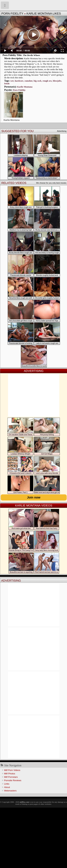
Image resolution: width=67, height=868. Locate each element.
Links (7, 784)
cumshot (28, 81)
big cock (38, 81)
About (7, 787)
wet (12, 81)
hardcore (19, 81)
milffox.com (24, 802)
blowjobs (57, 81)
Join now (34, 497)
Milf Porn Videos (12, 770)
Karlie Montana (25, 87)
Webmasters (10, 791)
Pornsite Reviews (13, 780)
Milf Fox (33, 5)
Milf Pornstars (11, 777)
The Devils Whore (31, 55)
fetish (7, 84)
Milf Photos (10, 774)
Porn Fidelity (12, 14)
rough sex (47, 81)
